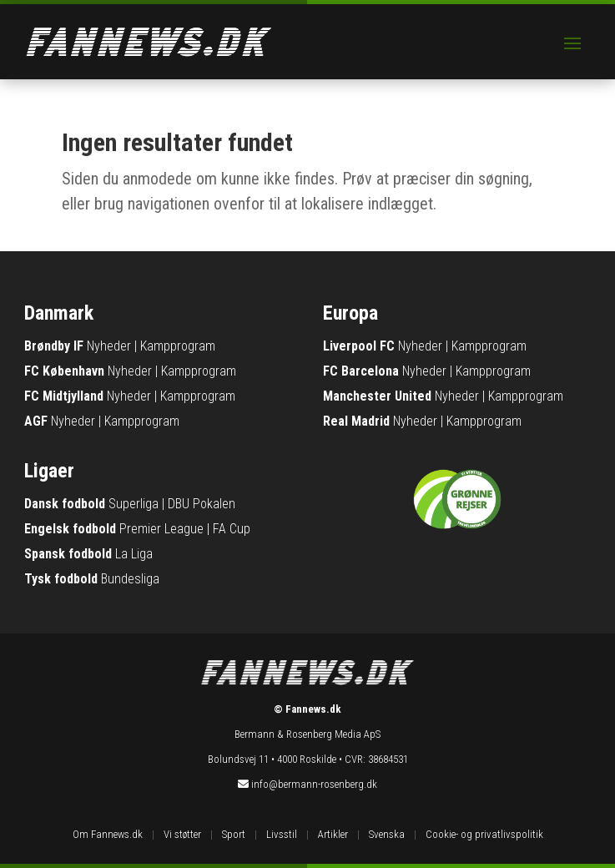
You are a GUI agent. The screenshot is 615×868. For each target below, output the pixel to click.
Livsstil (282, 834)
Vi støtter (182, 834)
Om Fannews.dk (108, 834)
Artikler (333, 834)
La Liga (134, 554)
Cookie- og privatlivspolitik (484, 834)
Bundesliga (130, 579)
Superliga (134, 504)
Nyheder (109, 346)
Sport (234, 834)
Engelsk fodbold (70, 529)
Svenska (387, 834)
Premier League (161, 529)
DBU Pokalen (202, 504)
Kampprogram (178, 346)
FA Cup (232, 529)
